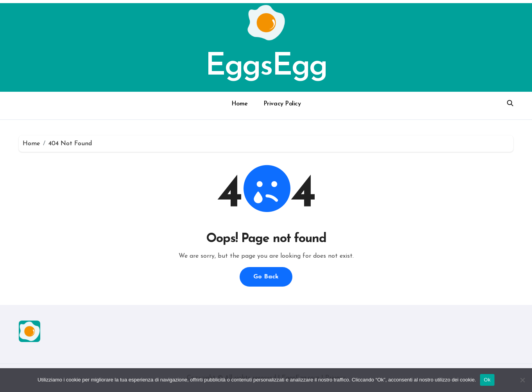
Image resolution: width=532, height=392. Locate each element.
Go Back (266, 277)
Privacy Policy (282, 104)
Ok (487, 380)
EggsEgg (266, 67)
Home (240, 104)
